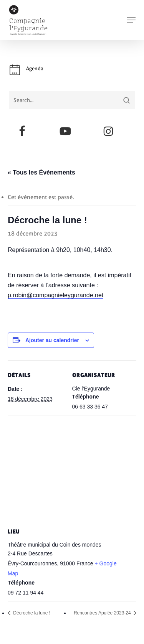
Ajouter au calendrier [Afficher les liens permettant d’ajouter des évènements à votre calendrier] (52, 340)
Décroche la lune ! (31, 613)
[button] (131, 20)
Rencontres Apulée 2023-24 (103, 613)
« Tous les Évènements (41, 172)
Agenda (35, 68)
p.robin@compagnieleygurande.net (55, 295)
